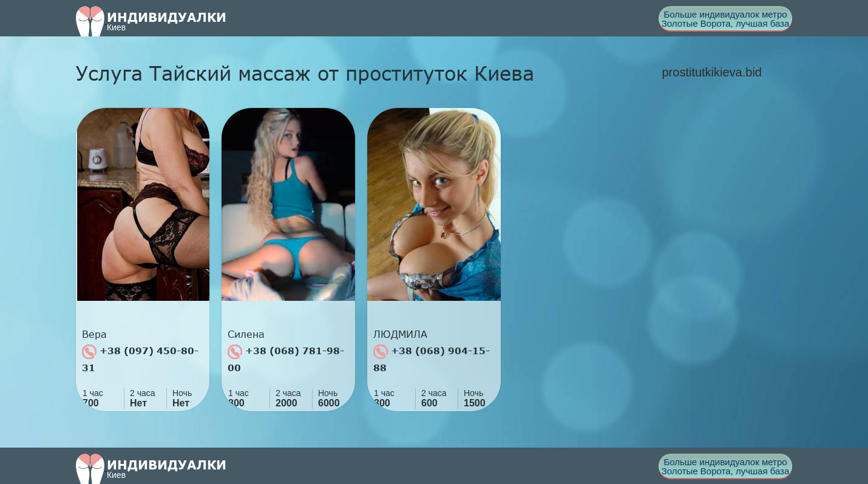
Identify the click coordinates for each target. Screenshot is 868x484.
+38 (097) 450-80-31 (140, 359)
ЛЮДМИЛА (400, 334)
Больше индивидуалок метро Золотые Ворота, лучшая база (726, 19)
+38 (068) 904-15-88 (432, 359)
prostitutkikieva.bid (712, 72)
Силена (246, 334)
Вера (94, 334)
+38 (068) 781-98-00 (286, 359)
